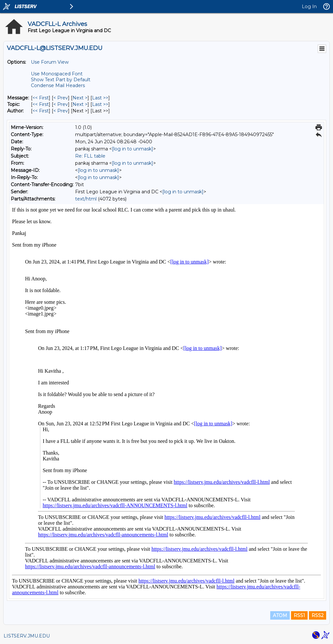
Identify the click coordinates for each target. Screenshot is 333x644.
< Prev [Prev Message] (61, 98)
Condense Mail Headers (58, 85)
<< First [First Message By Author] (41, 111)
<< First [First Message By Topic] (41, 104)
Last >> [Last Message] (100, 98)
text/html (86, 199)
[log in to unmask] (133, 149)
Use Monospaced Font (57, 74)
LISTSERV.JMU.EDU (27, 636)
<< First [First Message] (41, 98)
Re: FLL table (90, 156)
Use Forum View (50, 62)
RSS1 (299, 615)
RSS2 (318, 615)
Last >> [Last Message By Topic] (100, 104)
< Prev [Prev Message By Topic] (61, 104)
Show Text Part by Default (61, 80)
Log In (309, 6)
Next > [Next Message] (80, 98)
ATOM (280, 615)
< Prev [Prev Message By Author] (61, 111)
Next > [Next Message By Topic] (80, 104)
